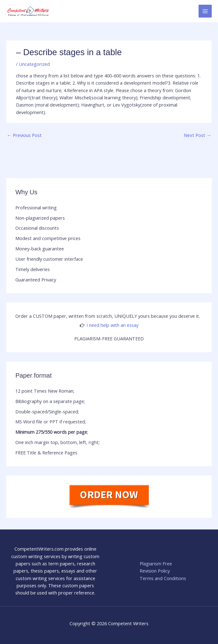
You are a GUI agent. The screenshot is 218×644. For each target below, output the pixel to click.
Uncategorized (34, 64)
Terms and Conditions (163, 578)
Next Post (197, 135)
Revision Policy (155, 571)
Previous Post (24, 135)
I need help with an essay (112, 325)
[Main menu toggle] (205, 11)
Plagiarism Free (156, 563)
